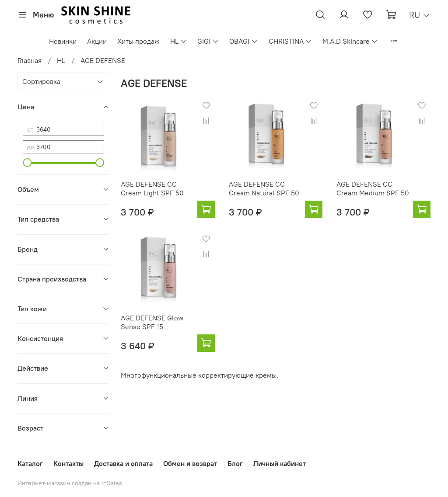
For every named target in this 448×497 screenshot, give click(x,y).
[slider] (27, 163)
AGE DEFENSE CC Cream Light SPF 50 (152, 188)
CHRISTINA (290, 41)
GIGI (208, 41)
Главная (30, 60)
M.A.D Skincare (350, 41)
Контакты (68, 463)
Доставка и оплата (123, 463)
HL (178, 41)
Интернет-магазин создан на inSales (70, 483)
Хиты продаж (138, 41)
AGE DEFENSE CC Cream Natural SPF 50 (264, 188)
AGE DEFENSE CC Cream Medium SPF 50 (373, 188)
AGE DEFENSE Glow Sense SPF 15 (152, 322)
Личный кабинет (280, 463)
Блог (235, 463)
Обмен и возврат (190, 463)
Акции (97, 41)
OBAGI (243, 41)
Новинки (63, 41)
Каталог (30, 463)
